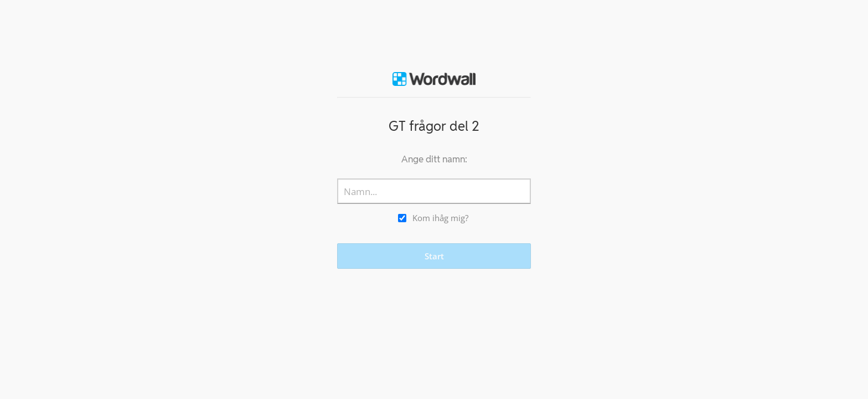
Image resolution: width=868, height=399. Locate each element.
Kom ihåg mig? (440, 218)
